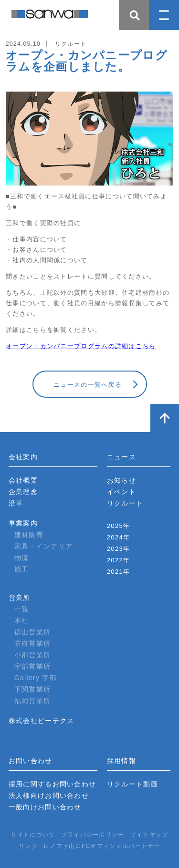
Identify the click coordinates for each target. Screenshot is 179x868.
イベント (121, 492)
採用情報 (121, 761)
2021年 (118, 572)
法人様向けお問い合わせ (49, 796)
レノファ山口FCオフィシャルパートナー (102, 846)
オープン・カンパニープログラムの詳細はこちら (81, 346)
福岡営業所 (33, 701)
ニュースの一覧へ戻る (88, 385)
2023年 (118, 549)
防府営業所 (33, 643)
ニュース (121, 457)
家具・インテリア (43, 546)
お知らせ (121, 480)
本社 (22, 620)
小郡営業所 (33, 655)
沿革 (16, 503)
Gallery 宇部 (36, 678)
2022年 (118, 560)
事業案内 (23, 523)
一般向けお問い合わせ (45, 807)
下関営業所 (33, 689)
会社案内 (23, 457)
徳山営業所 (33, 632)
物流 (22, 558)
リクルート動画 (132, 784)
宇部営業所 (33, 666)
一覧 (22, 609)
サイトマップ (149, 835)
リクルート (125, 503)
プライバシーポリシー (93, 835)
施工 (22, 569)
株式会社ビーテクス (42, 721)
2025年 (118, 526)
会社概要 (23, 480)
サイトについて (33, 835)
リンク (28, 846)
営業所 (20, 598)
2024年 (118, 537)
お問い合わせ (31, 761)
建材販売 (29, 535)
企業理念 (23, 492)
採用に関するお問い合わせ (53, 784)
